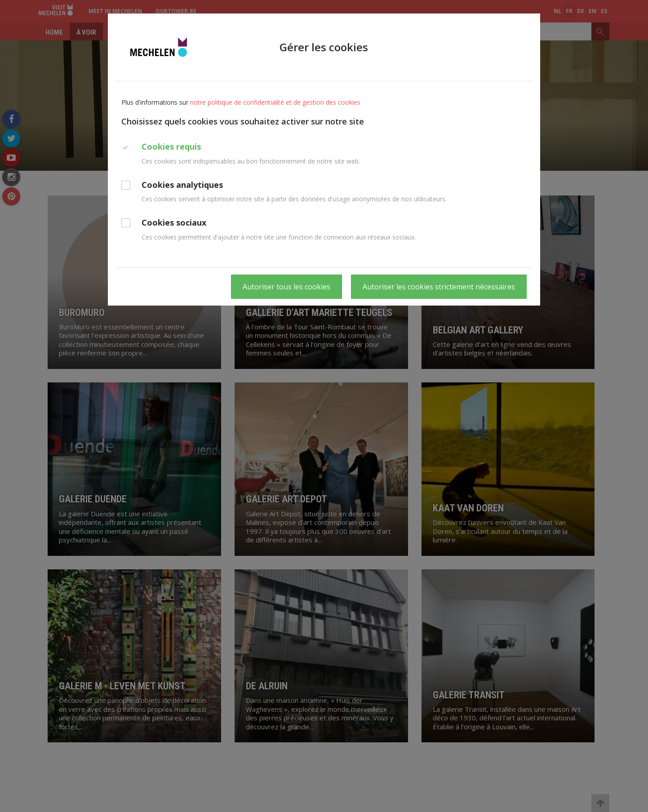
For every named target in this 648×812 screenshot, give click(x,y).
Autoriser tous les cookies (286, 287)
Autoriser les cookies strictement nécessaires (439, 287)
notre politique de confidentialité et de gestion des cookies (275, 102)
